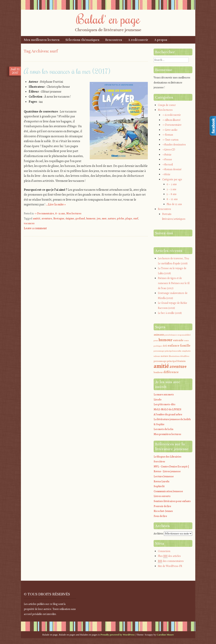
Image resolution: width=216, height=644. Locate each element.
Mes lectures (74, 213)
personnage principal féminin (170, 361)
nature (112, 219)
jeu (99, 219)
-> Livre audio (170, 130)
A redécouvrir (138, 40)
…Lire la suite (56, 204)
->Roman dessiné (172, 169)
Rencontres (114, 40)
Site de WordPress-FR (170, 566)
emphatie (186, 351)
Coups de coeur (167, 105)
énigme (70, 219)
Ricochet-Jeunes (163, 511)
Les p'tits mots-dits (164, 404)
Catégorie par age (172, 179)
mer (104, 219)
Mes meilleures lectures (42, 40)
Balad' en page (108, 19)
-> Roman (168, 135)
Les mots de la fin (163, 429)
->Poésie (167, 155)
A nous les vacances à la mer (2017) (67, 71)
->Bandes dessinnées (174, 145)
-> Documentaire (44, 213)
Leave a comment (35, 228)
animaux (159, 335)
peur (156, 340)
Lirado (158, 400)
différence (171, 372)
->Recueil (167, 164)
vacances (29, 223)
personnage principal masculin (167, 351)
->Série (166, 174)
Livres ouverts (162, 496)
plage (129, 219)
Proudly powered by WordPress (118, 635)
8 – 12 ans (172, 199)
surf (136, 219)
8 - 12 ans (60, 213)
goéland (80, 219)
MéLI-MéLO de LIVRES (167, 409)
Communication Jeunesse (168, 491)
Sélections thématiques (82, 40)
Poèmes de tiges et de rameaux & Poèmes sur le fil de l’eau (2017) (174, 283)
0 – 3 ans (172, 184)
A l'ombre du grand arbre (168, 414)
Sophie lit (159, 486)
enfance (173, 346)
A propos (161, 40)
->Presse (167, 159)
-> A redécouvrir (171, 115)
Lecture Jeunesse (164, 476)
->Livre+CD (169, 150)
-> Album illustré (171, 120)
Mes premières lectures (167, 434)
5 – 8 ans (172, 194)
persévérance (171, 335)
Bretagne (59, 219)
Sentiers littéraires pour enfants (172, 501)
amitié (36, 219)
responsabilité (184, 335)
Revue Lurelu (161, 481)
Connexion (164, 551)
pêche (120, 219)
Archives (158, 534)
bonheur (158, 372)
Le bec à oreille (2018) (170, 313)
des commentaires (171, 561)
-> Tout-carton (170, 140)
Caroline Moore (165, 635)
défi (165, 346)
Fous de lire (160, 516)
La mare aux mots (164, 395)
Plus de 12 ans (174, 204)
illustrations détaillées (179, 356)
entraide (178, 340)
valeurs (157, 356)
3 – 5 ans (171, 189)
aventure (47, 219)
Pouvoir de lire (162, 506)
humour (91, 219)
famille (185, 346)
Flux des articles (169, 556)
